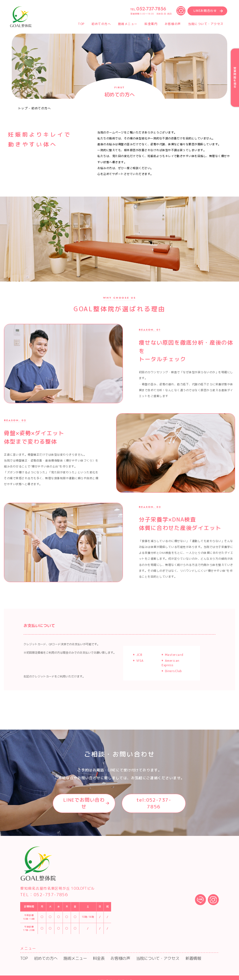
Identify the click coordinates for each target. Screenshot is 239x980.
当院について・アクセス (134, 953)
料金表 (85, 953)
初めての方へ (41, 953)
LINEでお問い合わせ (81, 801)
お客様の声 (104, 953)
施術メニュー (66, 953)
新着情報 (164, 953)
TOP (23, 953)
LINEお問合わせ (205, 11)
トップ (23, 108)
